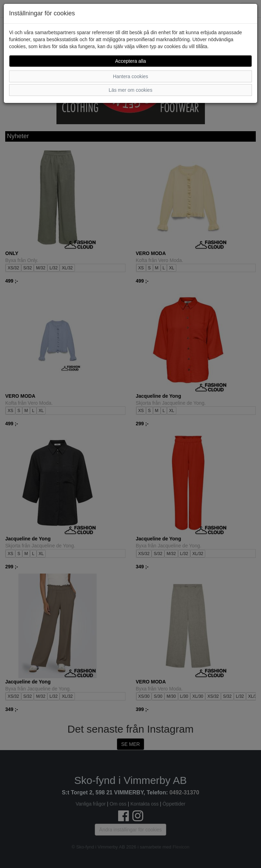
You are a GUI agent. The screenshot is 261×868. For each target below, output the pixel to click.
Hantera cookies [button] (130, 76)
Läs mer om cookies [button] (130, 90)
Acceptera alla (130, 61)
